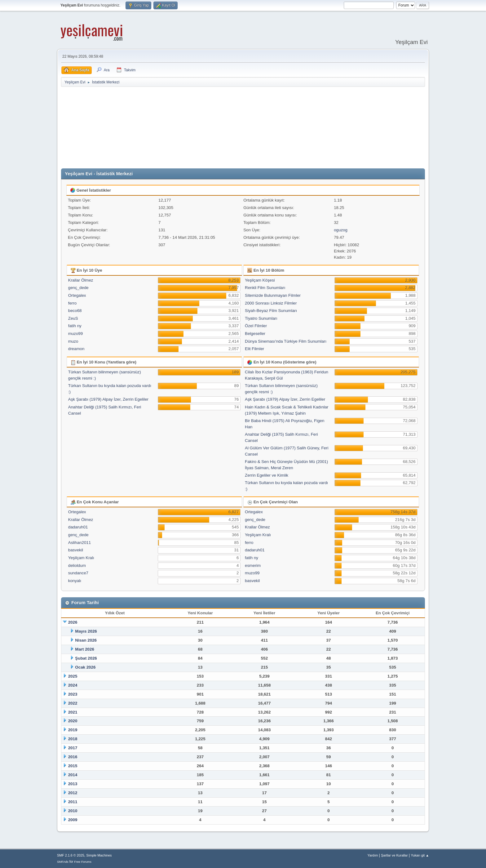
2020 (73, 721)
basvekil (76, 550)
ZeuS (73, 318)
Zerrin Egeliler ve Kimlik (267, 475)
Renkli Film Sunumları (265, 288)
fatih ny (75, 326)
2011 (73, 802)
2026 (73, 622)
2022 (73, 703)
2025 (73, 676)
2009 (73, 820)
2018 (73, 739)
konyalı (75, 581)
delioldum (77, 565)
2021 (73, 712)
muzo (73, 341)
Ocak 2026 (85, 667)
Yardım (373, 855)
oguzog (341, 230)
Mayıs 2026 (86, 631)
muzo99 (75, 334)
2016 (73, 757)
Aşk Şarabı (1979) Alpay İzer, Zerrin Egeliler (108, 399)
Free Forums (83, 862)
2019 (73, 730)
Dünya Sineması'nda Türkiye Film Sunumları (286, 341)
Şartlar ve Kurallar (394, 855)
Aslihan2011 (80, 543)
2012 (73, 793)
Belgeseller (255, 334)
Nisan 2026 (86, 640)
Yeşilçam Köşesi (260, 280)
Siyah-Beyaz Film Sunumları (271, 311)
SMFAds (63, 862)
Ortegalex (77, 295)
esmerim (253, 565)
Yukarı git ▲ (420, 855)
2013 (73, 784)
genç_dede (78, 288)
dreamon (76, 349)
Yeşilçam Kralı (81, 558)
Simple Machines (99, 855)
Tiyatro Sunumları (261, 318)
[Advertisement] (243, 128)
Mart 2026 (85, 649)
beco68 (75, 311)
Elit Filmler (254, 349)
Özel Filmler (256, 326)
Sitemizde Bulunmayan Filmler (273, 295)
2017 (73, 748)
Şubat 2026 (86, 658)
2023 (73, 694)
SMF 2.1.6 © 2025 (71, 855)
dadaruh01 (78, 527)
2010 (73, 811)
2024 (73, 685)
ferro (72, 303)
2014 (73, 775)
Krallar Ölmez (81, 280)
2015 (73, 766)
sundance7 (78, 573)
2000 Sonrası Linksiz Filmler (271, 303)
